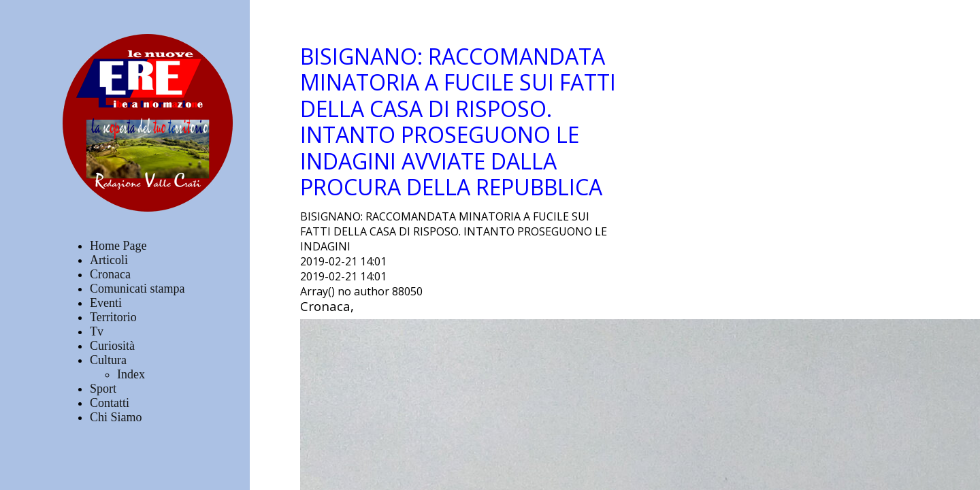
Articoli (109, 260)
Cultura (108, 360)
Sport (103, 389)
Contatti (110, 403)
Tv (97, 331)
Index (131, 374)
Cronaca (110, 274)
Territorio (113, 317)
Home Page (118, 246)
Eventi (106, 303)
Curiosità (112, 346)
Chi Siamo (116, 417)
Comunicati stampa (137, 289)
